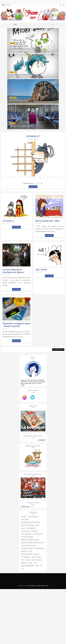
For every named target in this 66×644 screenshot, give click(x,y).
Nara (37, 566)
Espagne (37, 554)
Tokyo (33, 557)
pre (22, 569)
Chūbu (39, 557)
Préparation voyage (27, 537)
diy (41, 566)
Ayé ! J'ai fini (41, 270)
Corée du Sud (25, 531)
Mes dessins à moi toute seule (30, 522)
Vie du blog (25, 520)
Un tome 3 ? (33, 136)
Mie (35, 563)
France (23, 528)
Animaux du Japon (27, 554)
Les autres (34, 531)
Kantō (30, 551)
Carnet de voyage (33, 517)
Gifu (23, 560)
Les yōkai (30, 563)
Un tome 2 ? (8, 221)
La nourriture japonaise (29, 545)
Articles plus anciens (58, 350)
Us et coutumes (26, 534)
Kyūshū (23, 563)
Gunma (28, 560)
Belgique (24, 551)
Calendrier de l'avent (28, 525)
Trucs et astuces (37, 534)
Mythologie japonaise (28, 566)
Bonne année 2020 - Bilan (48, 221)
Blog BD (24, 517)
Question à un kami (27, 548)
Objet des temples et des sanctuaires (33, 543)
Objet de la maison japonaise (30, 540)
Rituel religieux (40, 548)
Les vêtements (26, 557)
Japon (37, 525)
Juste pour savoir (37, 560)
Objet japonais (31, 528)
